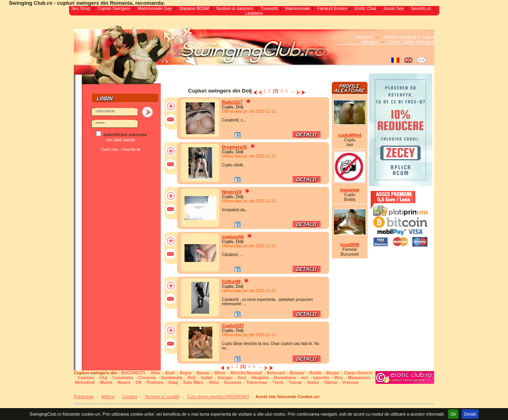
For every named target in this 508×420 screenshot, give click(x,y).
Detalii (470, 414)
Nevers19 (232, 192)
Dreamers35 (234, 147)
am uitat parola (121, 140)
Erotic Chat (365, 8)
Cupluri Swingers (114, 8)
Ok (453, 414)
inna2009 (350, 245)
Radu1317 (232, 102)
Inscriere (365, 37)
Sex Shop (81, 8)
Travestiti (269, 8)
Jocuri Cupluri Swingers (411, 42)
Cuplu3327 (233, 326)
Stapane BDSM (194, 8)
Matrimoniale (297, 8)
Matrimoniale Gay (155, 8)
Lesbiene (254, 13)
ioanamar (350, 190)
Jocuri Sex (394, 8)
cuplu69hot (350, 135)
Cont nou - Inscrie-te (121, 149)
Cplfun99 (231, 281)
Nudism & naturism (235, 8)
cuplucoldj (233, 237)
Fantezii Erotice (332, 8)
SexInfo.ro (421, 8)
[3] (276, 91)
